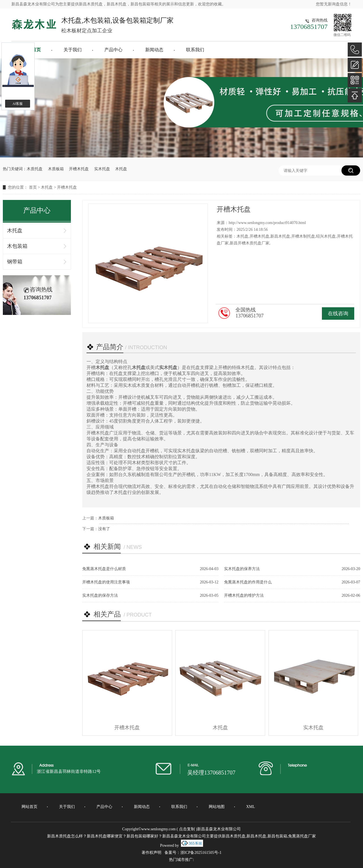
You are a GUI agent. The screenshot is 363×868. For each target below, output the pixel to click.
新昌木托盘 (280, 236)
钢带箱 (15, 262)
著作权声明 (151, 853)
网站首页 (29, 807)
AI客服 (18, 104)
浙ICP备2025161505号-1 (201, 853)
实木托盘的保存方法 (100, 595)
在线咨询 (338, 313)
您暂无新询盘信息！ (334, 4)
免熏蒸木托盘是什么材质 (104, 569)
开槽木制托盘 (303, 236)
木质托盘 (35, 169)
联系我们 (195, 50)
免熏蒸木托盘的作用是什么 (248, 582)
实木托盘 (102, 169)
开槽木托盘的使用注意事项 (106, 582)
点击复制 (187, 829)
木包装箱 (17, 246)
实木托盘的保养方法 (242, 569)
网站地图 (217, 807)
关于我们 (73, 50)
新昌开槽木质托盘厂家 (250, 243)
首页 (33, 187)
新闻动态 (154, 50)
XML (251, 807)
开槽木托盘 (79, 169)
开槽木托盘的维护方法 (244, 595)
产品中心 (113, 50)
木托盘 (121, 169)
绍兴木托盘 (326, 236)
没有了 (104, 529)
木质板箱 (56, 169)
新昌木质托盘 (91, 4)
